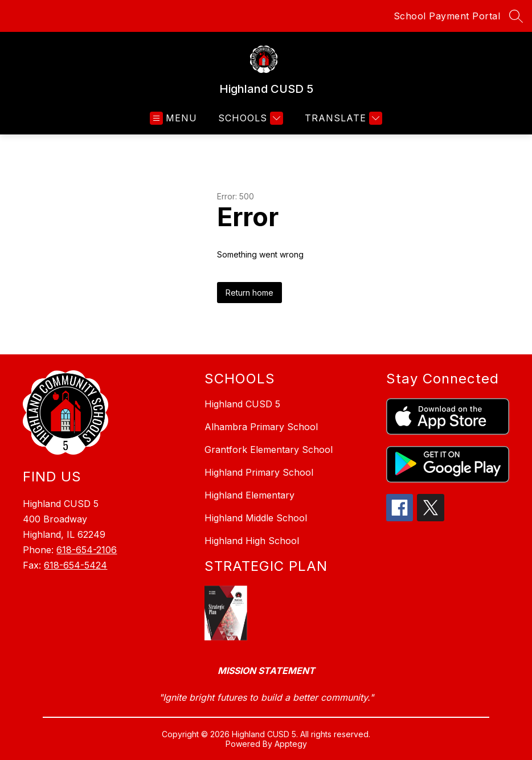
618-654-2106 (87, 550)
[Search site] (516, 16)
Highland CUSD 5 (242, 404)
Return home (249, 293)
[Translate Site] (342, 118)
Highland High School (252, 541)
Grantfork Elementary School (269, 450)
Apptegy (291, 744)
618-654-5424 (75, 565)
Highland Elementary (249, 495)
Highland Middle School (256, 518)
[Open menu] (173, 118)
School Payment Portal (447, 16)
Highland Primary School (259, 472)
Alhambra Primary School (261, 427)
